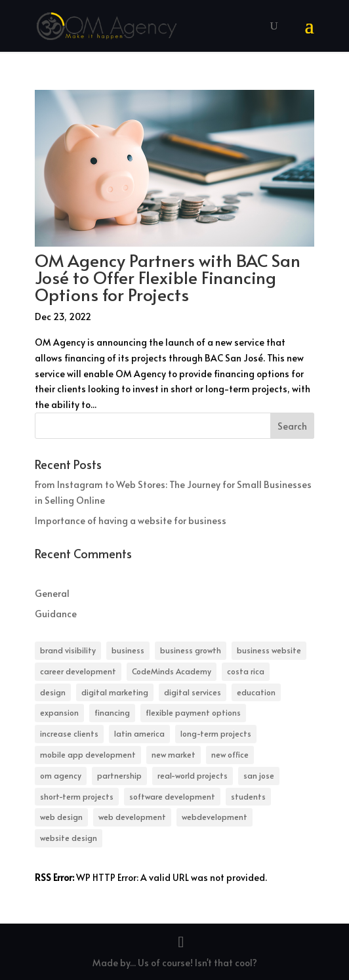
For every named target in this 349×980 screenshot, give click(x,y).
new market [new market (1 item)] (174, 754)
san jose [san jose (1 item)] (259, 775)
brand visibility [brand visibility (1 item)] (68, 650)
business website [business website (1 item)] (269, 650)
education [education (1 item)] (256, 692)
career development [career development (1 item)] (78, 671)
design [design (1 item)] (53, 692)
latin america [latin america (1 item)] (139, 733)
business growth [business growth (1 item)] (191, 650)
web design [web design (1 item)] (61, 817)
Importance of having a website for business (131, 521)
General (52, 593)
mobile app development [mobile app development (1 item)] (88, 754)
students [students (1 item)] (248, 796)
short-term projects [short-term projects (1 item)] (77, 796)
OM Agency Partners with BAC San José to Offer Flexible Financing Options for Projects (168, 277)
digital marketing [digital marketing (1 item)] (115, 692)
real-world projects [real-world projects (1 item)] (193, 775)
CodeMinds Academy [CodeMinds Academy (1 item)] (172, 671)
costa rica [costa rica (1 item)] (246, 671)
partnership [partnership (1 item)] (119, 775)
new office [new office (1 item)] (230, 754)
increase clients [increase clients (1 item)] (69, 733)
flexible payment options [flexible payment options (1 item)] (193, 712)
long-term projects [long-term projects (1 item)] (216, 733)
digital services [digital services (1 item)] (193, 692)
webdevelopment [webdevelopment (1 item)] (215, 817)
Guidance (56, 614)
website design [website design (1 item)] (69, 838)
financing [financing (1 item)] (112, 712)
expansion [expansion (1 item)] (59, 712)
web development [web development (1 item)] (132, 817)
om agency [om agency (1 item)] (61, 775)
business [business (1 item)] (128, 650)
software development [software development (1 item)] (172, 796)
